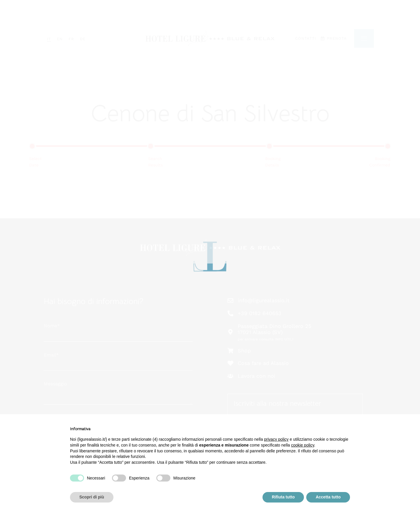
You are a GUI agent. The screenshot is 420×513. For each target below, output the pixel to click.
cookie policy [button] (303, 445)
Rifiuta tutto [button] (283, 497)
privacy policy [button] (276, 439)
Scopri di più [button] (92, 497)
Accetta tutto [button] (328, 497)
